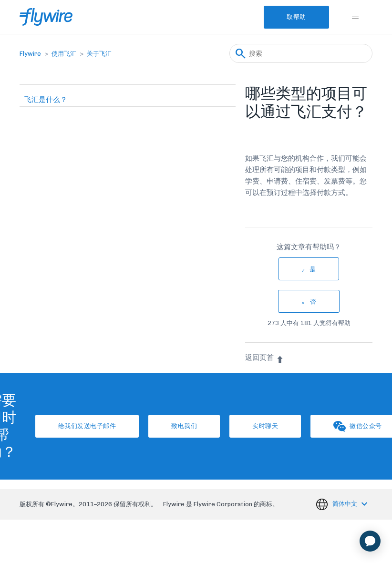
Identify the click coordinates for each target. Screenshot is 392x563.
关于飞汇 (99, 54)
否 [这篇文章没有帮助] (313, 302)
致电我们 (184, 426)
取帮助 (296, 17)
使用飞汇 (64, 54)
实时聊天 (265, 426)
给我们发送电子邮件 (87, 426)
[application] (370, 541)
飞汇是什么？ (46, 100)
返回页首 (264, 358)
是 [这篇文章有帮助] (313, 269)
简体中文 (346, 504)
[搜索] (301, 53)
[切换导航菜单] (356, 17)
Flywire (30, 54)
